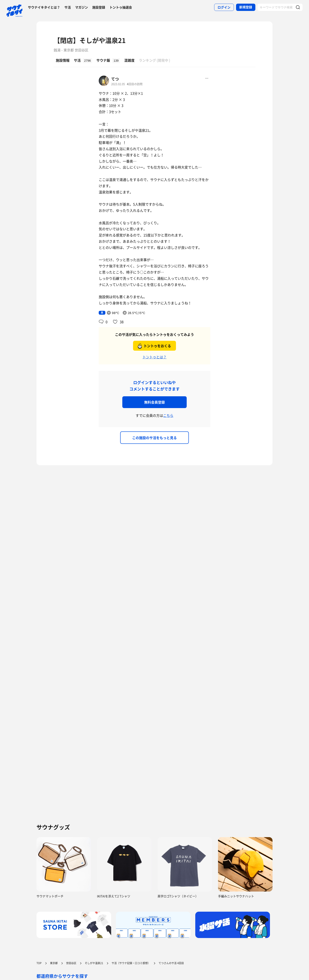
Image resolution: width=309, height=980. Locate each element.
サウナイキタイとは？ (44, 7)
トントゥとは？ (154, 357)
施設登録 (99, 7)
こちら (168, 415)
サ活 (68, 7)
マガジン (82, 7)
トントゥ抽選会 (121, 7)
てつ (115, 79)
